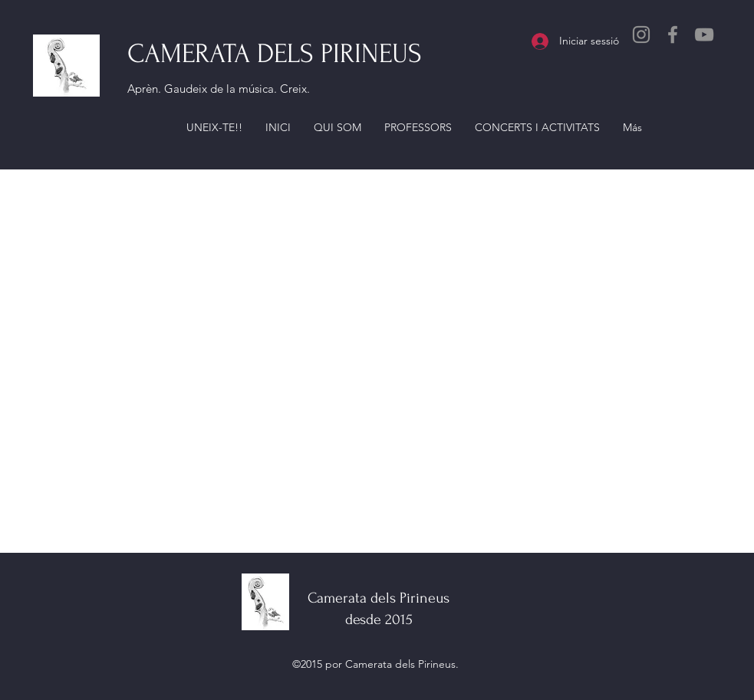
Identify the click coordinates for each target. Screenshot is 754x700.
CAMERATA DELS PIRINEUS (275, 54)
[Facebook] (673, 35)
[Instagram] (641, 35)
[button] (214, 127)
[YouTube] (704, 35)
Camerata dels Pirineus (379, 598)
